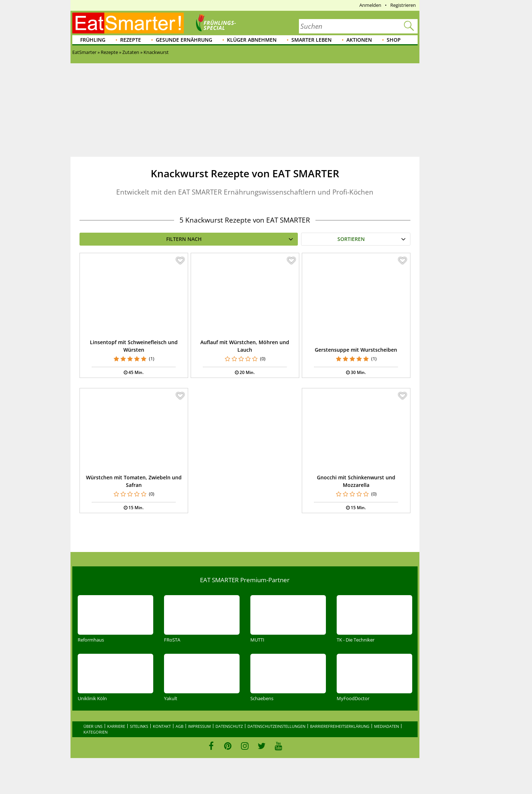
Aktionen (359, 40)
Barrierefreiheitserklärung (340, 726)
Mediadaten (387, 726)
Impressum (199, 726)
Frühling (93, 40)
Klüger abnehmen (252, 40)
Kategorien (96, 732)
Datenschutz (229, 726)
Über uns (93, 726)
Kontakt (162, 726)
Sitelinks (139, 726)
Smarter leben (312, 40)
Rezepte (131, 40)
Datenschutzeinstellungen (276, 726)
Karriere (116, 726)
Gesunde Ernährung (184, 40)
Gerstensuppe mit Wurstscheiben (356, 350)
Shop (394, 40)
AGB (179, 726)
